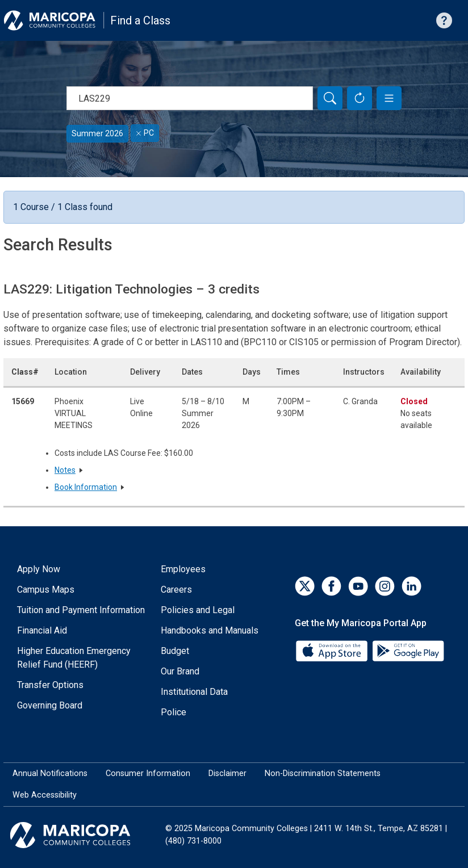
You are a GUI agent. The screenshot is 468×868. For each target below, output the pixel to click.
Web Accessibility (45, 795)
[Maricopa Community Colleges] (84, 835)
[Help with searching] (444, 20)
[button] (389, 98)
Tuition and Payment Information (81, 610)
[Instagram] (385, 586)
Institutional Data (194, 692)
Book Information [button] (86, 487)
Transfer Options (50, 685)
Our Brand (180, 671)
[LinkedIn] (411, 586)
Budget (175, 651)
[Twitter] (305, 586)
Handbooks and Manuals (210, 630)
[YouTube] (358, 586)
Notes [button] (65, 470)
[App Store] (333, 650)
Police (174, 712)
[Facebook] (331, 586)
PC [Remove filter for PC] (145, 133)
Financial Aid (42, 630)
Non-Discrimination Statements (323, 773)
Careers (176, 590)
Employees (183, 569)
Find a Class (140, 20)
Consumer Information (148, 773)
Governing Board (50, 705)
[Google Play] (408, 650)
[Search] (330, 98)
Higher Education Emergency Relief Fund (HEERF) (74, 658)
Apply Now (39, 569)
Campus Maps (46, 590)
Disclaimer (227, 773)
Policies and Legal (198, 610)
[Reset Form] (360, 98)
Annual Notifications (50, 773)
